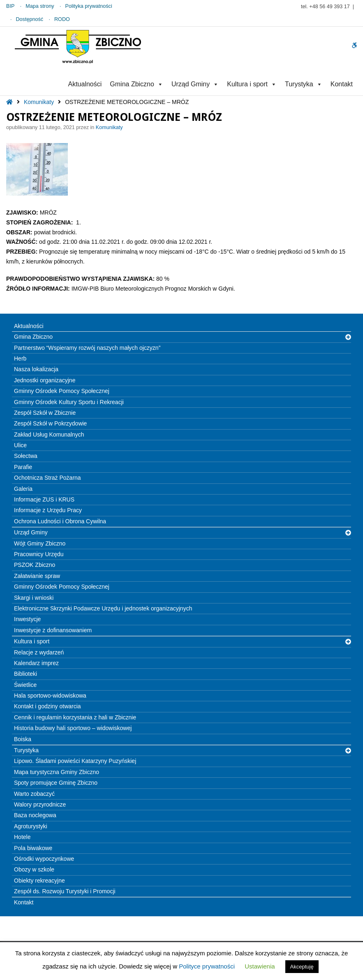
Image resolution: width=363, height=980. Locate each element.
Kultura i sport (252, 84)
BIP (10, 6)
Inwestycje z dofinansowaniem (53, 630)
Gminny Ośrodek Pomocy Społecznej (62, 391)
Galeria (23, 489)
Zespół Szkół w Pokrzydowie (50, 423)
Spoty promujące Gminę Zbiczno (56, 783)
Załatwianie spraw (37, 576)
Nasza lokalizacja (36, 369)
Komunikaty (39, 102)
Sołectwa (26, 456)
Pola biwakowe (33, 848)
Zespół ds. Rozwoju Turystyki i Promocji (65, 891)
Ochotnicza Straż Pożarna (47, 478)
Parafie (23, 467)
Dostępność (30, 19)
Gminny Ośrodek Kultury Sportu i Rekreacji (69, 402)
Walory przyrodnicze (40, 804)
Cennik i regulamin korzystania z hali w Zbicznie (75, 717)
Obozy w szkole (34, 869)
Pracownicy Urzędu (39, 554)
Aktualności (85, 84)
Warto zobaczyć (34, 794)
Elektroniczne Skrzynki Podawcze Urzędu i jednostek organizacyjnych (103, 608)
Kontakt (342, 84)
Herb (20, 358)
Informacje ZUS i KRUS (44, 499)
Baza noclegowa (35, 815)
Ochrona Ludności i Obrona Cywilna (60, 521)
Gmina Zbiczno (136, 84)
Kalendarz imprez (36, 663)
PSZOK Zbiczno (35, 565)
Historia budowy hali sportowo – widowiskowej (73, 728)
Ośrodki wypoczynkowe (44, 859)
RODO (62, 19)
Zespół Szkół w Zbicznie (45, 413)
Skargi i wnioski (34, 598)
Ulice (20, 445)
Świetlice (25, 685)
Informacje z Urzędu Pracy (48, 510)
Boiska (23, 739)
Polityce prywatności (207, 966)
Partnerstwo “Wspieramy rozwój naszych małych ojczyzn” (87, 348)
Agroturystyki (31, 826)
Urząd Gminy (195, 84)
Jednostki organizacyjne (45, 380)
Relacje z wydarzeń (39, 652)
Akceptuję (302, 967)
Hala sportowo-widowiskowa (50, 696)
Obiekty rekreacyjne (39, 881)
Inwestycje (27, 619)
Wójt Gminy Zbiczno (40, 543)
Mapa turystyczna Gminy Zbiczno (57, 772)
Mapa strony (40, 6)
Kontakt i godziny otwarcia (47, 706)
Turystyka (304, 84)
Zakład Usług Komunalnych (49, 435)
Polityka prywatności (89, 6)
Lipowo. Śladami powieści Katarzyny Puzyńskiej (75, 761)
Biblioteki (25, 674)
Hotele (22, 837)
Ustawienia (260, 966)
